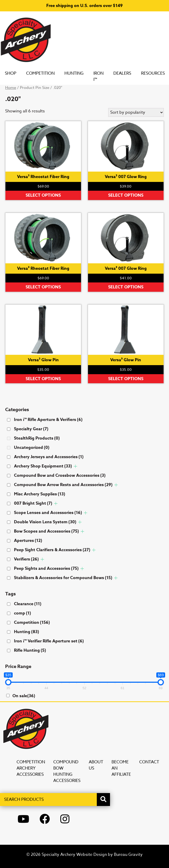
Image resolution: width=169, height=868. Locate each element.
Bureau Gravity (128, 855)
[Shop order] (136, 112)
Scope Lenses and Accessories (48, 513)
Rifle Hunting (30, 650)
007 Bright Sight (33, 503)
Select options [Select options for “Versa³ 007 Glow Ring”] (126, 287)
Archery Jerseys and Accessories (49, 457)
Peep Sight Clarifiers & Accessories (52, 550)
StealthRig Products (37, 438)
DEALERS (127, 73)
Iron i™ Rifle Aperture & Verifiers (48, 420)
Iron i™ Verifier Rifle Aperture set (49, 641)
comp (23, 613)
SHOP (16, 73)
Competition (46, 73)
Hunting (79, 73)
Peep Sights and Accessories (46, 569)
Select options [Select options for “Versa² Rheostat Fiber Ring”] (43, 195)
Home (11, 88)
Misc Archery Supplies (40, 494)
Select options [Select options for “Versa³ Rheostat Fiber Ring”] (43, 287)
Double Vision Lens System (45, 522)
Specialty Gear (31, 429)
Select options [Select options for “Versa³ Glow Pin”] (126, 379)
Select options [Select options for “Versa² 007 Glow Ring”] (126, 195)
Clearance (28, 604)
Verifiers (26, 559)
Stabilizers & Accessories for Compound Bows (63, 578)
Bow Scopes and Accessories (46, 531)
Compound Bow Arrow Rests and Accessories (63, 485)
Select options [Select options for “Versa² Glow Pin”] (43, 379)
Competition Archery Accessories (31, 768)
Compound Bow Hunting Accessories (67, 771)
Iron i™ (104, 76)
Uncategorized (32, 448)
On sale (24, 696)
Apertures (28, 541)
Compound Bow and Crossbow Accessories (60, 475)
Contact (149, 762)
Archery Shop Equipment (43, 466)
